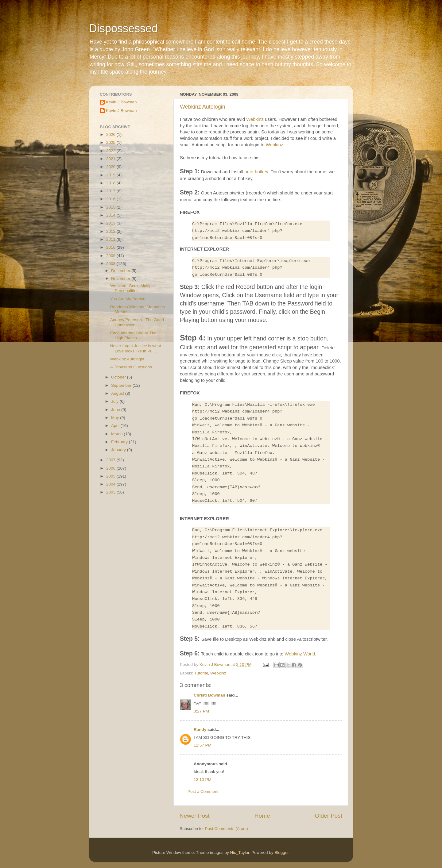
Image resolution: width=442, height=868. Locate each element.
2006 (111, 468)
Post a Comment (203, 791)
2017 (111, 191)
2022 (111, 151)
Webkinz (255, 119)
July (115, 401)
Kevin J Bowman (121, 102)
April (116, 426)
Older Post (329, 816)
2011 (111, 239)
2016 (111, 199)
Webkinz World (300, 654)
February (120, 442)
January (119, 450)
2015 (111, 207)
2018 (111, 183)
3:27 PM (201, 711)
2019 (111, 175)
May (116, 418)
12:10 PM (203, 780)
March (117, 434)
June (116, 410)
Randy (200, 730)
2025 (111, 142)
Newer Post (195, 816)
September (122, 385)
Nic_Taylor (239, 853)
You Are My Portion (128, 299)
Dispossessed (123, 28)
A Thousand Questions (131, 367)
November (121, 279)
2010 (111, 247)
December (121, 271)
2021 (111, 159)
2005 (111, 476)
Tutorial (201, 673)
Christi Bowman (209, 695)
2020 (111, 167)
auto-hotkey (256, 172)
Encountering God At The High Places (133, 335)
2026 (111, 134)
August (118, 393)
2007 (111, 460)
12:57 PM (203, 745)
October (119, 377)
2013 (111, 223)
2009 (111, 256)
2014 (111, 215)
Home (262, 816)
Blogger (281, 853)
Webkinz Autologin (203, 107)
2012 (111, 231)
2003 (111, 492)
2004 (111, 484)
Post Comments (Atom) (227, 829)
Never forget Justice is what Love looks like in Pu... (136, 348)
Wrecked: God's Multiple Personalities (133, 288)
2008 (111, 264)
